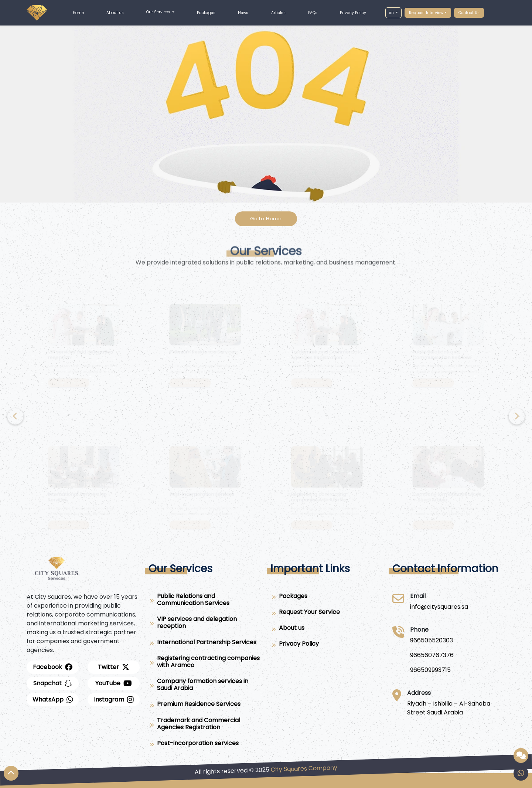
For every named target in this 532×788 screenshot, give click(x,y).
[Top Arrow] (11, 773)
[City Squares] (439, 607)
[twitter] (114, 667)
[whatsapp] (53, 700)
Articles (278, 13)
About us (115, 13)
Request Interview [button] (426, 13)
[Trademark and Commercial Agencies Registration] (205, 725)
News (243, 13)
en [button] (392, 13)
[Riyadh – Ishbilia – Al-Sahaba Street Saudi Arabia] (456, 708)
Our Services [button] (159, 12)
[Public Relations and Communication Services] (205, 601)
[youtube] (114, 683)
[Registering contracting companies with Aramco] (205, 663)
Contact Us (469, 13)
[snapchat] (53, 683)
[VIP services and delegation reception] (205, 624)
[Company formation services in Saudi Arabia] (205, 686)
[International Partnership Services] (205, 644)
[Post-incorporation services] (205, 745)
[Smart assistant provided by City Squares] (521, 755)
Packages (206, 13)
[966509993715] (432, 670)
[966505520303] (432, 641)
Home (78, 13)
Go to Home (266, 219)
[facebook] (53, 667)
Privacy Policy (353, 13)
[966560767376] (432, 655)
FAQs (313, 13)
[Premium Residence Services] (205, 705)
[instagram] (114, 700)
